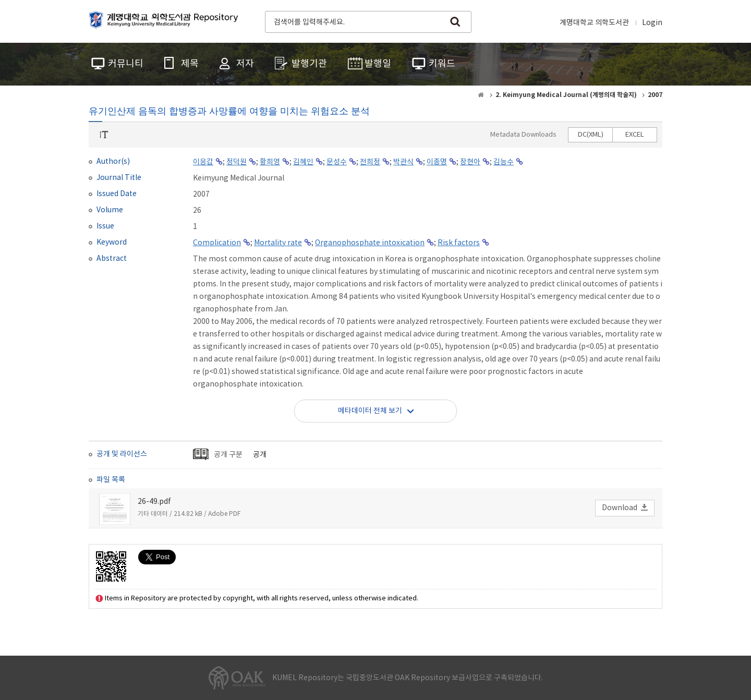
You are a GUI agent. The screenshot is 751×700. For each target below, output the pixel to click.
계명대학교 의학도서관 (594, 23)
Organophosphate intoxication (370, 243)
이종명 (437, 162)
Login (652, 23)
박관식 (403, 162)
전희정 (370, 162)
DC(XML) (591, 135)
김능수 (504, 162)
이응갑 (203, 162)
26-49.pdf (154, 502)
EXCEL (635, 135)
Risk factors (459, 243)
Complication (217, 243)
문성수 (337, 162)
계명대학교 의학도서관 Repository (166, 21)
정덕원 (237, 162)
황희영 (270, 162)
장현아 (470, 162)
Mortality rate (278, 243)
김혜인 (303, 162)
